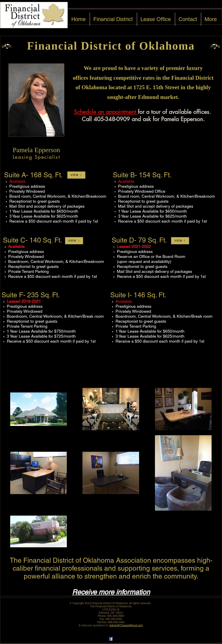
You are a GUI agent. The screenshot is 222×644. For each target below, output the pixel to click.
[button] (76, 175)
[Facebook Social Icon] (111, 639)
